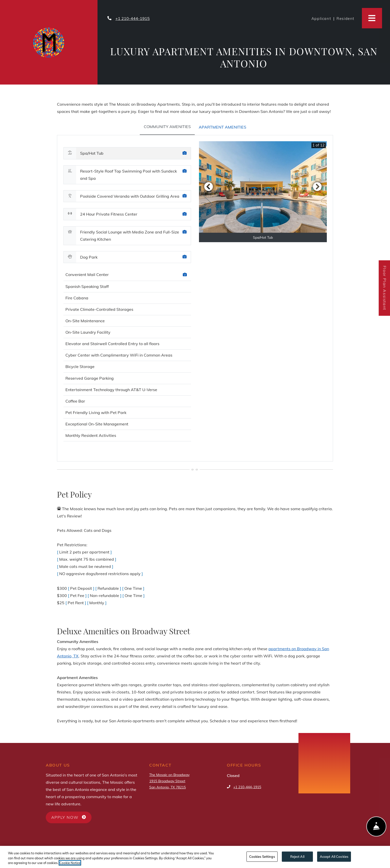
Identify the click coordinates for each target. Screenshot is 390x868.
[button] (208, 186)
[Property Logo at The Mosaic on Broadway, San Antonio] (49, 42)
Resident (347, 18)
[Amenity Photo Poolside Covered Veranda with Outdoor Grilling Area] (185, 196)
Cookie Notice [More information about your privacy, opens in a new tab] (70, 863)
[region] (195, 857)
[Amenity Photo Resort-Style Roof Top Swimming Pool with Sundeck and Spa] (185, 171)
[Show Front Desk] (376, 827)
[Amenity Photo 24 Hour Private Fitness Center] (185, 214)
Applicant (322, 18)
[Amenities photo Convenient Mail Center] (185, 275)
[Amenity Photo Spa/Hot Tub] (185, 153)
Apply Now (71, 817)
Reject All (297, 856)
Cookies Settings (262, 856)
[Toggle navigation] (372, 18)
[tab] (167, 127)
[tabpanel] (195, 298)
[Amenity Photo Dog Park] (185, 257)
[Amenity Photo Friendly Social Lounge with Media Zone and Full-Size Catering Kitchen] (185, 232)
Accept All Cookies (334, 856)
